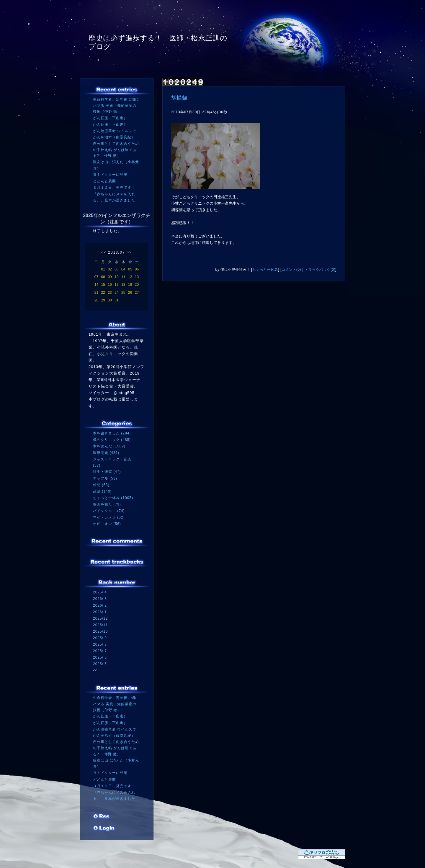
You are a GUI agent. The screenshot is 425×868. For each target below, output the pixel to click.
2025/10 (100, 631)
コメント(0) (291, 270)
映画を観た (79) (107, 504)
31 (116, 300)
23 (110, 293)
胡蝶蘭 (179, 98)
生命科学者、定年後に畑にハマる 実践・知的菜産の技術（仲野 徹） (116, 105)
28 (96, 300)
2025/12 (100, 618)
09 (110, 277)
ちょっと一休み (265, 270)
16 (110, 285)
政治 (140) (102, 491)
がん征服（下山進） (110, 118)
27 (137, 293)
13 (137, 277)
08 (103, 277)
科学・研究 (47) (107, 472)
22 (103, 293)
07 (96, 277)
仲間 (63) (101, 485)
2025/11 (100, 625)
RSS (102, 817)
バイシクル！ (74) (109, 511)
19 (130, 285)
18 (123, 285)
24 (116, 293)
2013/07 (116, 252)
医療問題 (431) (106, 453)
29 (103, 300)
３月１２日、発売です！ (114, 188)
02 (110, 269)
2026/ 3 (100, 599)
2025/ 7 (100, 651)
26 (130, 293)
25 (123, 293)
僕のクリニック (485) (112, 440)
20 (137, 285)
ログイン (104, 829)
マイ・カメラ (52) (109, 517)
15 (103, 285)
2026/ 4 (100, 592)
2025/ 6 (100, 657)
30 (110, 300)
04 (123, 269)
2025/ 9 (100, 638)
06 (137, 269)
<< (104, 252)
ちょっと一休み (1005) (113, 498)
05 (130, 269)
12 (130, 277)
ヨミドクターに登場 (110, 175)
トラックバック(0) (320, 270)
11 (123, 277)
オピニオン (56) (107, 524)
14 (96, 285)
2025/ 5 (100, 664)
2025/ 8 (100, 644)
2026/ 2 (100, 606)
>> (129, 252)
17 (116, 285)
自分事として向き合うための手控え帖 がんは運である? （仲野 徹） (116, 150)
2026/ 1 (100, 612)
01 (103, 269)
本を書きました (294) (112, 433)
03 (116, 269)
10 (116, 277)
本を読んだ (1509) (109, 446)
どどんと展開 (104, 181)
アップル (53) (105, 478)
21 (96, 293)
